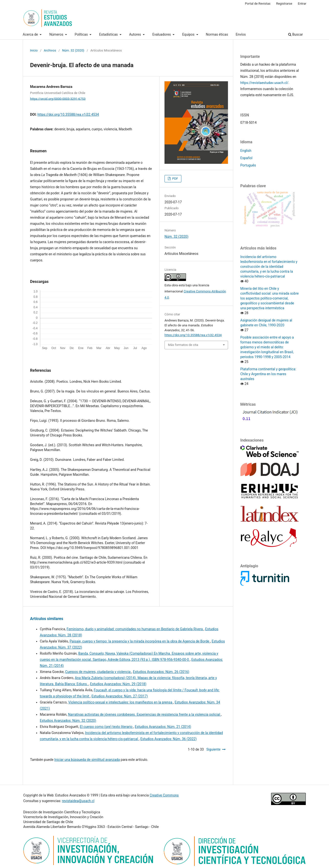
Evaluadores (162, 34)
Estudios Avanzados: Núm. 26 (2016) (161, 672)
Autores (135, 34)
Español (246, 158)
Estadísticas (109, 34)
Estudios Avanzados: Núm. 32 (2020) (68, 721)
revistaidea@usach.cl (78, 801)
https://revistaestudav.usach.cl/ (264, 83)
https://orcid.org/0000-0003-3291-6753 (58, 98)
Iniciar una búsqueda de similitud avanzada (87, 760)
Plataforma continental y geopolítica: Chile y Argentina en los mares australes (268, 374)
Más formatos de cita (183, 345)
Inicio (34, 50)
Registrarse (284, 4)
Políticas (82, 34)
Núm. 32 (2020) (73, 50)
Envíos (241, 34)
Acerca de (31, 34)
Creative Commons (164, 795)
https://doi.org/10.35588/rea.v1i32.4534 (68, 114)
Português (248, 165)
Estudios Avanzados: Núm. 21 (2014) (163, 727)
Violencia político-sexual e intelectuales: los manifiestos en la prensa (121, 702)
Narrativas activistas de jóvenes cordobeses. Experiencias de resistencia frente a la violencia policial (144, 714)
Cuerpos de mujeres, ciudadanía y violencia (98, 672)
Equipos (189, 34)
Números (57, 34)
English (246, 151)
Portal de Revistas (258, 4)
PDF (175, 179)
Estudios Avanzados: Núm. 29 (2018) (118, 684)
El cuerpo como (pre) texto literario (106, 727)
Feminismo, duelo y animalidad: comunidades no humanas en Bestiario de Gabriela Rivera (135, 629)
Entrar (302, 4)
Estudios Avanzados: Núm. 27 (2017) (120, 696)
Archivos (50, 50)
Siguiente (213, 749)
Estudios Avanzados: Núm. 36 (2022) (168, 739)
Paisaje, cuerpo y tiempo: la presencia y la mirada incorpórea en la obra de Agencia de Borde (140, 641)
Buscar (296, 34)
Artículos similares (47, 619)
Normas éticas (217, 34)
